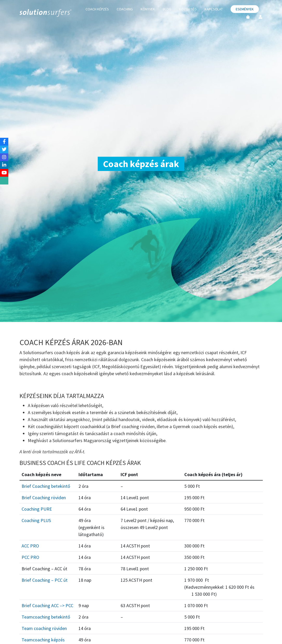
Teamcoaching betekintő (46, 617)
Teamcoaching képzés (43, 640)
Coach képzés (97, 9)
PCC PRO (30, 557)
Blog (167, 9)
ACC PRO (30, 546)
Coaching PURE (37, 509)
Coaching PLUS (36, 520)
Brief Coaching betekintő (46, 486)
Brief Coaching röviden (44, 498)
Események (245, 9)
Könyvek (148, 9)
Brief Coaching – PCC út (45, 580)
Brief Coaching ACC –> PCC (47, 605)
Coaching (125, 9)
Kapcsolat (214, 9)
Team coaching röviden (44, 628)
